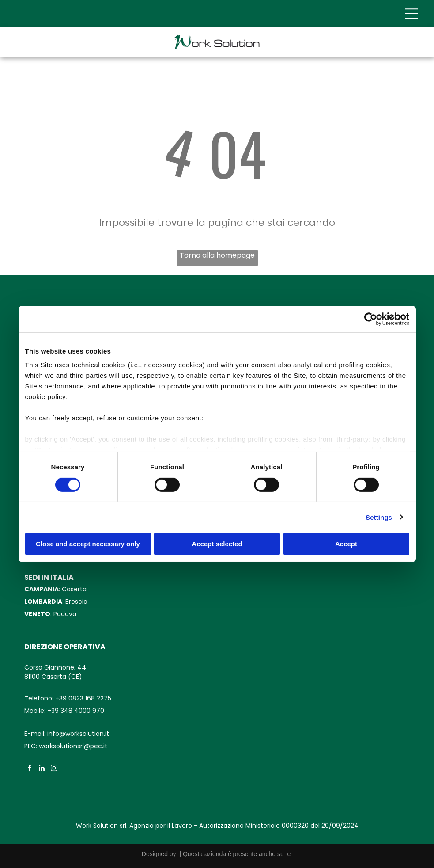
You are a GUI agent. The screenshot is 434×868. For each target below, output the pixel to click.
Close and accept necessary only (88, 544)
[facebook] (29, 769)
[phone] (404, 822)
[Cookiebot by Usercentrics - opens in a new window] (371, 319)
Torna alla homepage (217, 255)
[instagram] (54, 769)
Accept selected (217, 544)
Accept (346, 544)
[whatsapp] (404, 800)
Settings (379, 517)
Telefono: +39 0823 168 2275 (68, 698)
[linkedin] (42, 769)
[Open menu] (411, 14)
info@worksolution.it (78, 734)
